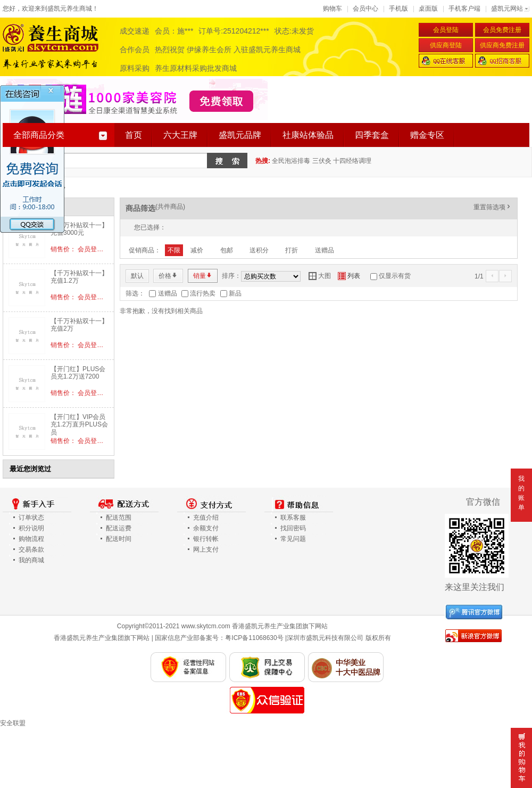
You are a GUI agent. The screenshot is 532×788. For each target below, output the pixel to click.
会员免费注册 (502, 30)
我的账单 (521, 493)
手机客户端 (464, 9)
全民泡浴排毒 (291, 161)
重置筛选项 (493, 207)
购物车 (332, 9)
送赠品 (325, 250)
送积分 (259, 250)
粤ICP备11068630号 (254, 638)
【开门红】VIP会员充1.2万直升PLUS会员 (79, 425)
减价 (197, 250)
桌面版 (428, 9)
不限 (174, 250)
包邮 (227, 250)
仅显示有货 (395, 276)
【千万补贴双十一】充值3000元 (79, 229)
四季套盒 (372, 135)
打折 (292, 250)
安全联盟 (13, 723)
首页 (134, 135)
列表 (349, 276)
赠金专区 (427, 135)
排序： (231, 276)
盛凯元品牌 (240, 135)
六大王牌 (180, 135)
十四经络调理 (352, 161)
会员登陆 (446, 30)
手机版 (398, 9)
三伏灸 (322, 161)
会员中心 (365, 9)
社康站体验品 (308, 135)
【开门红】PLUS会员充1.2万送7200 (78, 373)
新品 (235, 293)
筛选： (135, 293)
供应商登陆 (446, 45)
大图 (320, 276)
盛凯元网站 (507, 9)
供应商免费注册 (502, 45)
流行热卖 (203, 293)
